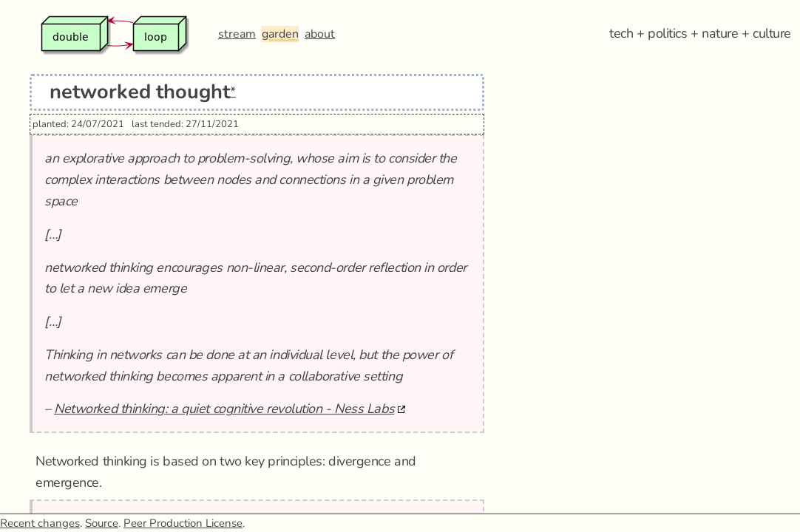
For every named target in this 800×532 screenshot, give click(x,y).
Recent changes (40, 523)
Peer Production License (183, 523)
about (320, 34)
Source (102, 523)
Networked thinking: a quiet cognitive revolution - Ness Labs (224, 409)
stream (237, 34)
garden (280, 34)
